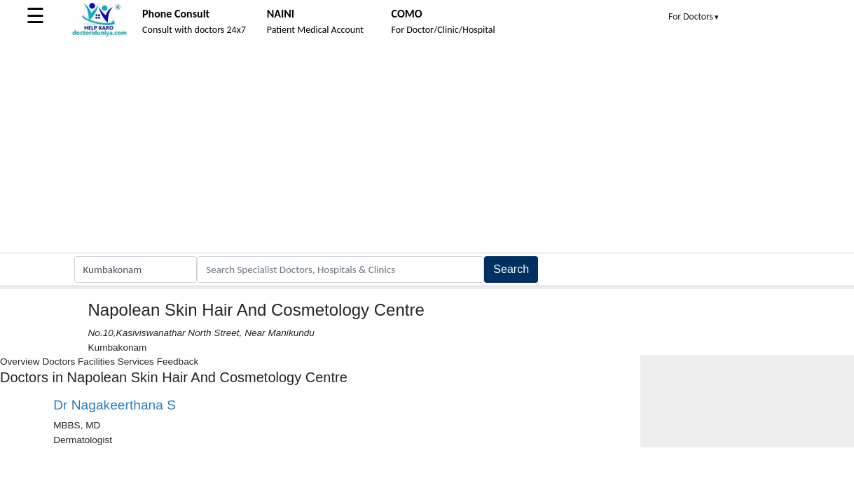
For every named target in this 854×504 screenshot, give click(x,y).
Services (136, 362)
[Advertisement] (427, 148)
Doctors (58, 362)
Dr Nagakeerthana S (115, 405)
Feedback (178, 362)
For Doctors (694, 16)
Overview (20, 362)
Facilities (96, 362)
